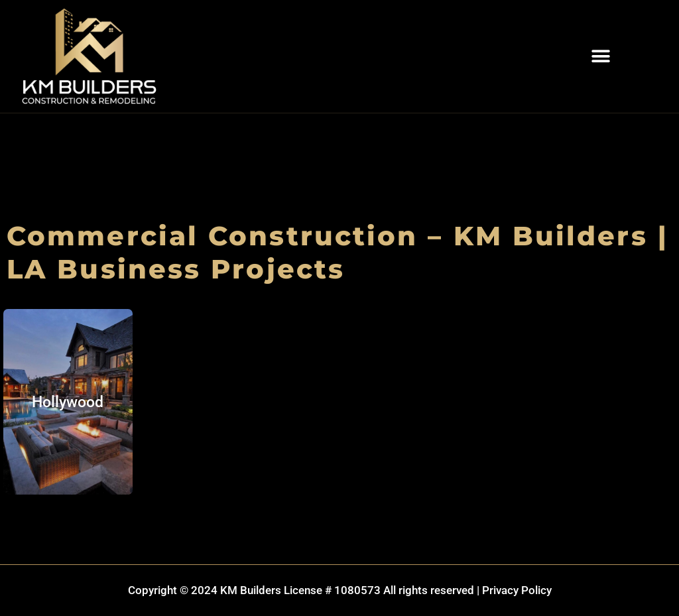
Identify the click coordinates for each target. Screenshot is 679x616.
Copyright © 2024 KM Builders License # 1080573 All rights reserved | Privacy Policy (340, 590)
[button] (600, 57)
